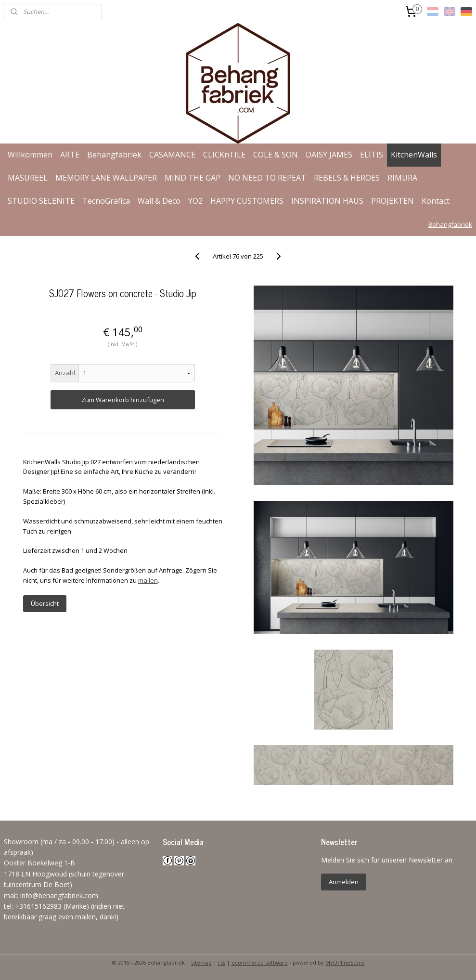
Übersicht (45, 603)
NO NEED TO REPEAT (267, 178)
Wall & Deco (159, 201)
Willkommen (30, 155)
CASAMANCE (172, 155)
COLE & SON (276, 155)
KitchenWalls (414, 155)
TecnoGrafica (106, 201)
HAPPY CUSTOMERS (247, 201)
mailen (148, 580)
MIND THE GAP (193, 178)
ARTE (70, 155)
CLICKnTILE (224, 155)
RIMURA (402, 178)
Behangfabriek (114, 155)
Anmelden (344, 882)
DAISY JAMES (329, 155)
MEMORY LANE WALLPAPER (106, 178)
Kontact (436, 201)
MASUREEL (28, 178)
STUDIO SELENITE (41, 201)
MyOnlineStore (345, 962)
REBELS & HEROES (347, 178)
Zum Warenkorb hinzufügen (123, 400)
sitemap (201, 962)
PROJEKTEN (392, 201)
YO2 (195, 201)
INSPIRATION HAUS (327, 201)
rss (222, 962)
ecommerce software (260, 962)
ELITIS (372, 155)
